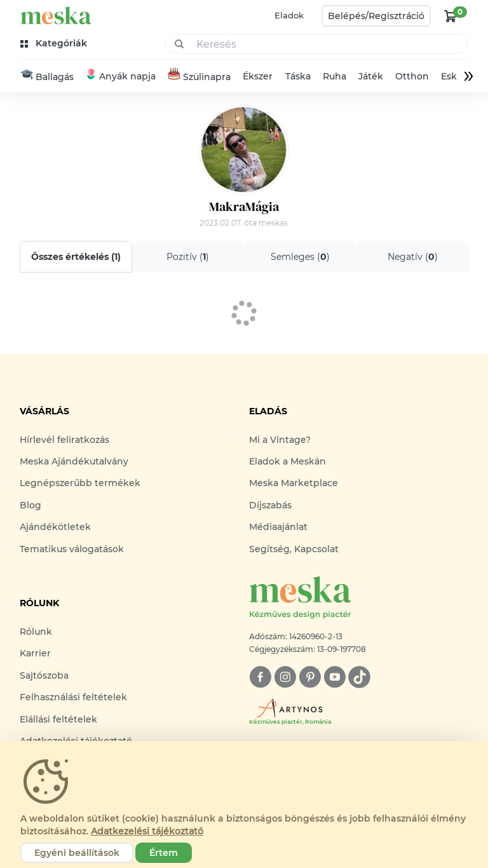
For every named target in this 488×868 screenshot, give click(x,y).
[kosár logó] (451, 16)
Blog (30, 505)
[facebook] (260, 677)
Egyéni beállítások (77, 853)
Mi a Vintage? (280, 440)
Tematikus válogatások (72, 549)
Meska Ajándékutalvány (74, 461)
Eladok (289, 15)
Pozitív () (188, 257)
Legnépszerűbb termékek (80, 483)
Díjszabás (270, 505)
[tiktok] (359, 677)
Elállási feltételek (58, 719)
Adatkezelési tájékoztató (147, 831)
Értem (164, 853)
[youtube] (335, 677)
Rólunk (36, 632)
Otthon (412, 76)
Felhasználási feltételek (73, 697)
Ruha (335, 76)
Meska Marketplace (294, 483)
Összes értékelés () (76, 257)
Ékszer (258, 76)
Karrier (35, 653)
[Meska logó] (359, 598)
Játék (371, 76)
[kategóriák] (55, 44)
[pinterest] (310, 677)
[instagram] (285, 677)
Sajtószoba (44, 675)
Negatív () (412, 257)
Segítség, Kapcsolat (294, 549)
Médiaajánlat (278, 527)
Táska (298, 76)
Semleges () (300, 257)
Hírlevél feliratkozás (64, 440)
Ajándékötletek (55, 527)
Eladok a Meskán (288, 461)
